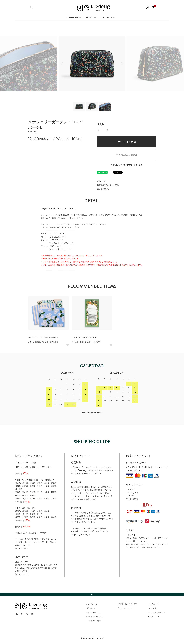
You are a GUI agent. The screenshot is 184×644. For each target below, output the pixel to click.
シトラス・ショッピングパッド (84, 338)
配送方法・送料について (95, 617)
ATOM (156, 617)
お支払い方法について (94, 613)
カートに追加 (126, 142)
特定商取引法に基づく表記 (108, 185)
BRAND (89, 18)
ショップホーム (91, 604)
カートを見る (153, 608)
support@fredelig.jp (81, 535)
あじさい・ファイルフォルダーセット (43, 338)
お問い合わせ (91, 608)
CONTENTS (106, 18)
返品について (102, 181)
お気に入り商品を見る (157, 613)
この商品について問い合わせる (126, 165)
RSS (150, 617)
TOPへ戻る (92, 594)
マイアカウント (154, 604)
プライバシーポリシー (125, 608)
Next (122, 64)
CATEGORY (73, 18)
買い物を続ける (103, 189)
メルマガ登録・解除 (93, 621)
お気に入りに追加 (126, 155)
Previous (62, 64)
